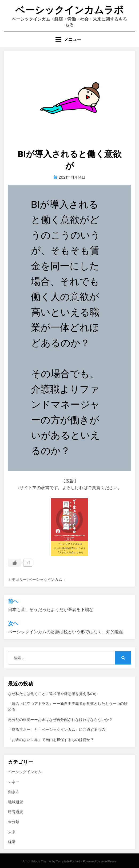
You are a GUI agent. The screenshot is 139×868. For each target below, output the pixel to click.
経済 (12, 842)
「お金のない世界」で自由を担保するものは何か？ (51, 740)
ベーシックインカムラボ (69, 10)
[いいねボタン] (15, 563)
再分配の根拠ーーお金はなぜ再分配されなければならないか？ (60, 720)
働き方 (14, 792)
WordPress (109, 861)
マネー (14, 782)
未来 (12, 832)
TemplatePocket (68, 861)
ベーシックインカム (45, 580)
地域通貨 (15, 802)
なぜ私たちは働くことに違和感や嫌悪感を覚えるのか (53, 694)
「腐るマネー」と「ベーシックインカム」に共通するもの (57, 730)
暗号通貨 (15, 812)
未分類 (14, 822)
